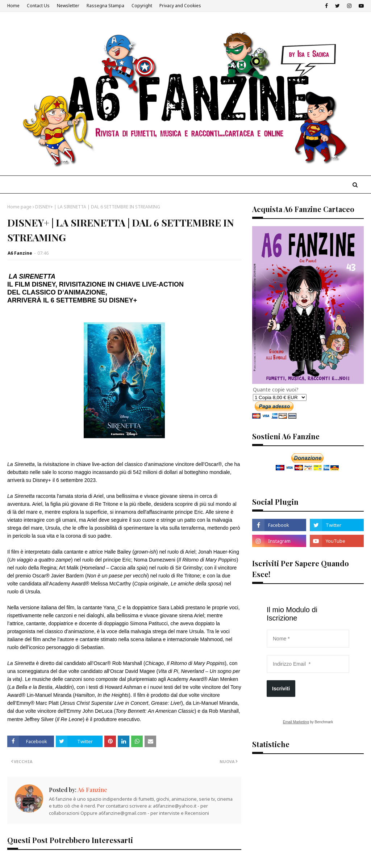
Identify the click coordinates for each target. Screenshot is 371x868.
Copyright (142, 6)
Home (13, 6)
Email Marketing (296, 722)
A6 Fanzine (20, 253)
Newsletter (68, 6)
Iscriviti (281, 689)
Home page (19, 207)
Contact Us (38, 6)
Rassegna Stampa (105, 6)
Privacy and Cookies (180, 6)
